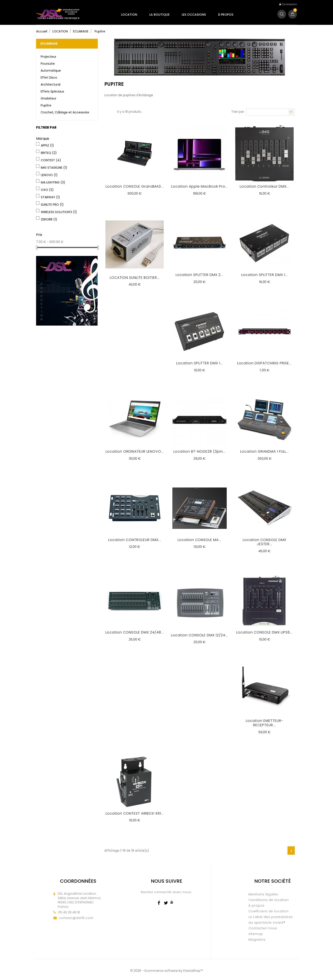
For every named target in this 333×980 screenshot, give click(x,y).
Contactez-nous (263, 928)
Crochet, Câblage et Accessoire (65, 112)
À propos (226, 15)
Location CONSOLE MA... (199, 540)
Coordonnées (78, 881)
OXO (47, 190)
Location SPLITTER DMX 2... (199, 275)
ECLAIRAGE (49, 44)
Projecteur (48, 57)
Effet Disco (49, 77)
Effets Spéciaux (52, 91)
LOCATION (129, 15)
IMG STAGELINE (54, 168)
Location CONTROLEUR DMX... (135, 540)
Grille (107, 112)
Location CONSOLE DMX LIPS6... (264, 632)
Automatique (51, 71)
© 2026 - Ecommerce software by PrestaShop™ (166, 971)
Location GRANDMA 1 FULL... (265, 451)
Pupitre (46, 105)
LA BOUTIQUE (159, 15)
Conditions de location (269, 900)
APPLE (47, 145)
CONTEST (51, 160)
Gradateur (48, 98)
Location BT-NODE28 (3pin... (199, 451)
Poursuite (48, 64)
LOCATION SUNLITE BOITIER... (135, 278)
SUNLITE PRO (52, 205)
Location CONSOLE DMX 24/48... (135, 632)
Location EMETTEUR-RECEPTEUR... (265, 723)
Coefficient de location (269, 911)
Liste (112, 112)
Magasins (257, 940)
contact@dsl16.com (76, 918)
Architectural (51, 84)
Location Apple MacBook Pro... (200, 186)
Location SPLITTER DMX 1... (265, 275)
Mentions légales (263, 894)
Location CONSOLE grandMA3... (135, 186)
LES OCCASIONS (194, 15)
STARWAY (50, 197)
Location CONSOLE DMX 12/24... (199, 635)
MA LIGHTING (53, 182)
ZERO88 (49, 219)
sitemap (256, 934)
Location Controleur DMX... (264, 186)
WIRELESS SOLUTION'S (59, 212)
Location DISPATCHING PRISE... (264, 363)
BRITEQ (49, 153)
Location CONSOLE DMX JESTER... (265, 542)
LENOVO (49, 175)
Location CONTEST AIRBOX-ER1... (135, 813)
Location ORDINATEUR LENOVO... (135, 451)
